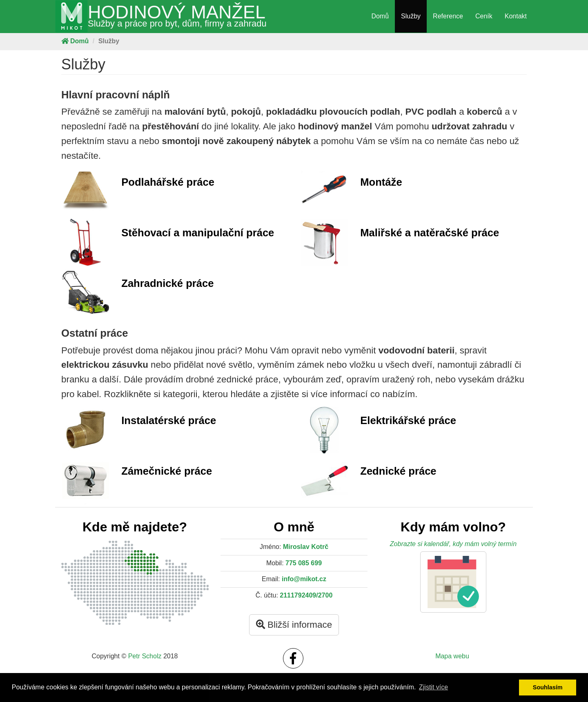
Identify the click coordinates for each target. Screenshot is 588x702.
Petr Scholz (145, 656)
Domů (380, 16)
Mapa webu (452, 656)
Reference (448, 16)
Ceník (484, 16)
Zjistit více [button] (433, 687)
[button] (453, 582)
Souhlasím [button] (548, 687)
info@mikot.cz (304, 579)
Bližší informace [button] (294, 625)
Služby (411, 16)
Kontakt (516, 16)
